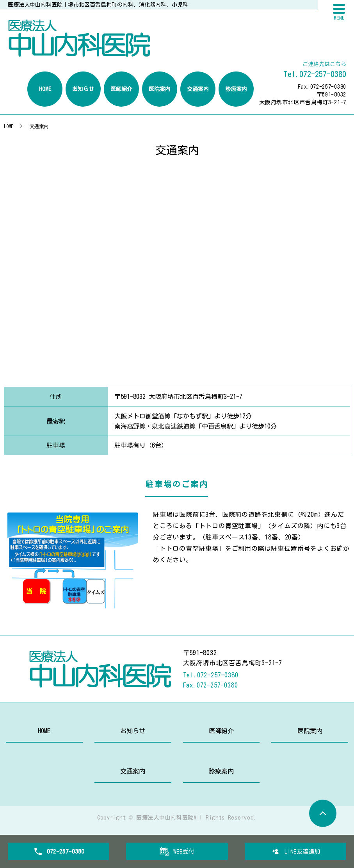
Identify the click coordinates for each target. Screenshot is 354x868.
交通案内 (133, 771)
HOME (9, 126)
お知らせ (133, 731)
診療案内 (221, 771)
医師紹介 (221, 731)
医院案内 (310, 731)
